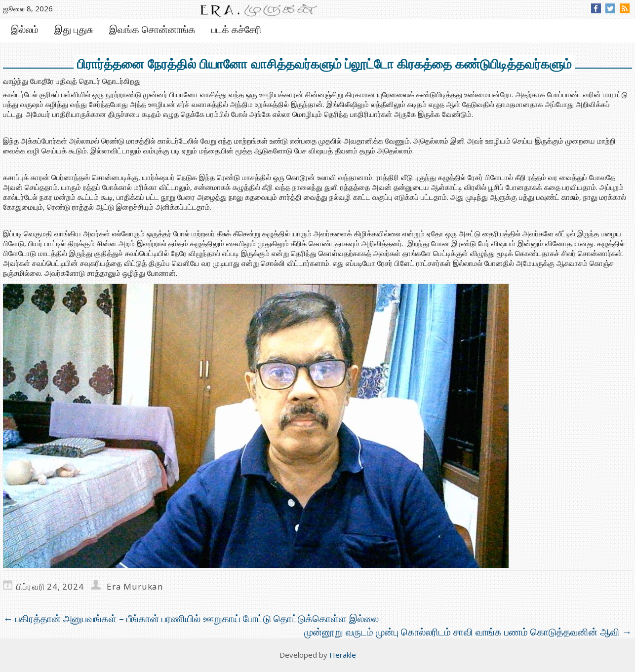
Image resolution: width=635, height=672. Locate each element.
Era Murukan (135, 586)
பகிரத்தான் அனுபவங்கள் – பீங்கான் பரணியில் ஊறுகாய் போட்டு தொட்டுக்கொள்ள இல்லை (191, 618)
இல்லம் (25, 29)
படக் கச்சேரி (237, 29)
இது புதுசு (74, 29)
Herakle (343, 655)
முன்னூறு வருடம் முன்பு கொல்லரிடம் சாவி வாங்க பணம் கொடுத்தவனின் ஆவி (468, 632)
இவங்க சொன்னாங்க (152, 29)
